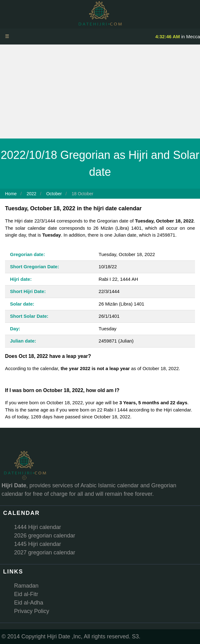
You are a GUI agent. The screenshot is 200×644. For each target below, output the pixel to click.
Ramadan (26, 586)
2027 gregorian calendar (45, 552)
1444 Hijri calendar (38, 527)
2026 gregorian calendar (45, 536)
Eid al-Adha (29, 603)
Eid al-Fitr (26, 594)
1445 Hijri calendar (38, 544)
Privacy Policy (32, 611)
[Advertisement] (100, 92)
